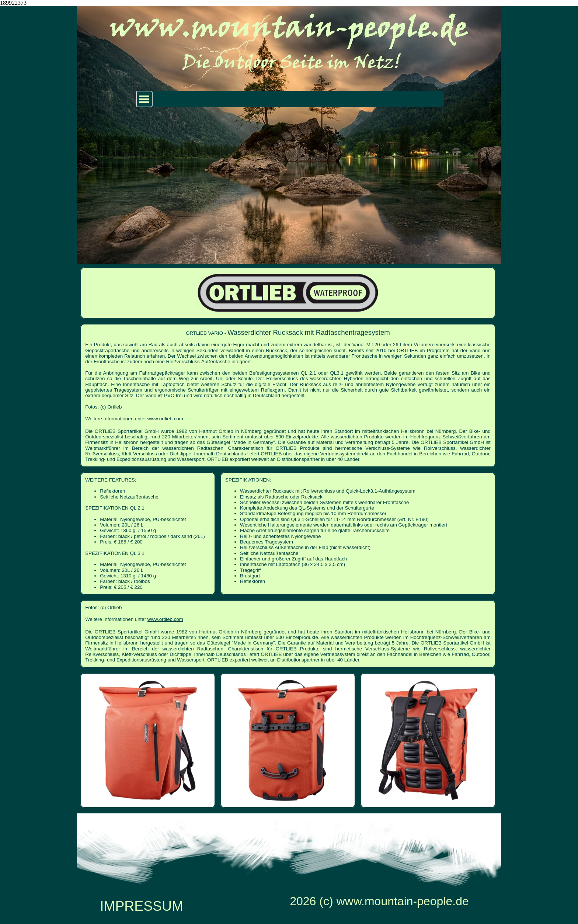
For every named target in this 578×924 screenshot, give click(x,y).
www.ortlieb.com (165, 419)
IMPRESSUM (142, 906)
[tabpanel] (288, 395)
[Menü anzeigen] (144, 99)
